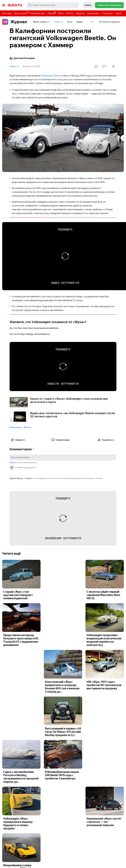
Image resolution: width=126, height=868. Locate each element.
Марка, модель (42, 22)
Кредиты (80, 13)
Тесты (70, 22)
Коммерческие (37, 13)
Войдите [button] (13, 463)
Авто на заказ (21, 13)
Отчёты (70, 13)
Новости (59, 22)
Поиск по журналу (109, 22)
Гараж (118, 13)
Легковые (7, 13)
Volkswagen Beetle (51, 76)
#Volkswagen (16, 427)
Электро (51, 13)
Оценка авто (93, 13)
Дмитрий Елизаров (22, 58)
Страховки (107, 13)
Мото (61, 13)
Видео (80, 22)
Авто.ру (15, 5)
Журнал (15, 22)
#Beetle (27, 427)
